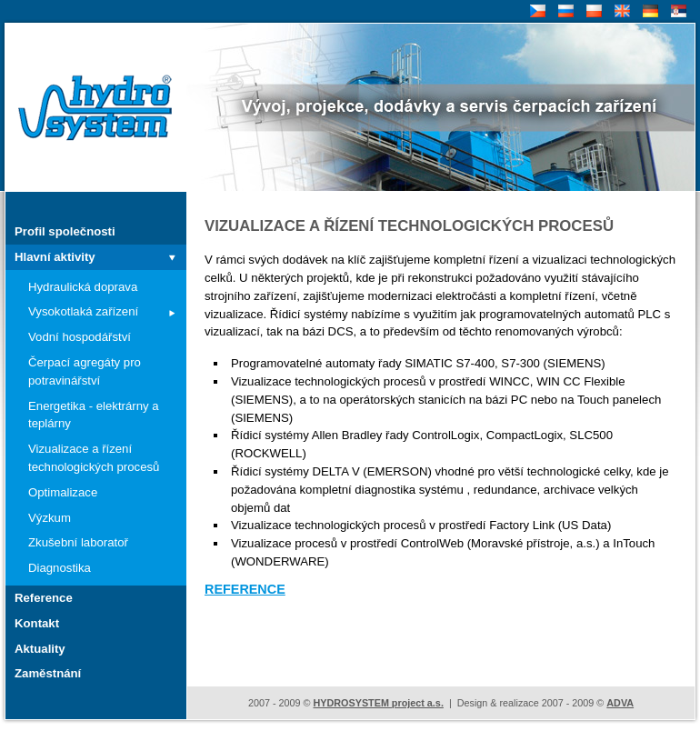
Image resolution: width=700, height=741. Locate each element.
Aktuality (40, 649)
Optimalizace (63, 492)
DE (649, 11)
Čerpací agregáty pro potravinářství (85, 371)
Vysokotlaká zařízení (83, 311)
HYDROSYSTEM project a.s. (378, 703)
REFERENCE (245, 589)
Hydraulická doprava (83, 287)
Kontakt (37, 623)
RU (565, 11)
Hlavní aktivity (55, 257)
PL (592, 11)
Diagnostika (60, 568)
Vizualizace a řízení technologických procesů (94, 458)
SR (677, 11)
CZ (536, 11)
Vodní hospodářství (80, 337)
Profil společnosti (65, 231)
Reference (44, 598)
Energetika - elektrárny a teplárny (94, 415)
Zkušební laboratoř (78, 542)
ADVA (620, 703)
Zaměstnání (48, 673)
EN (620, 11)
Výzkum (50, 518)
